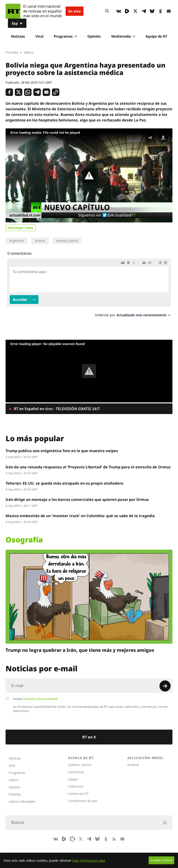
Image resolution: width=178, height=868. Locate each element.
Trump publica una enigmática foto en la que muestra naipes (62, 446)
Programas (65, 36)
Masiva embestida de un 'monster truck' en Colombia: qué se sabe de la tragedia (80, 511)
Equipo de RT (156, 36)
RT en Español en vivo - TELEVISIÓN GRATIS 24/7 (56, 404)
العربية (68, 850)
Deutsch (86, 850)
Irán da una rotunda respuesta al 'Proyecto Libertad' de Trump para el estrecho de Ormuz (88, 463)
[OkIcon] (160, 11)
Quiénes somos (80, 760)
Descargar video (21, 228)
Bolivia (40, 241)
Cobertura (76, 782)
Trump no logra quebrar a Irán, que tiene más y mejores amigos (80, 646)
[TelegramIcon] (144, 11)
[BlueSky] (152, 11)
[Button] (107, 11)
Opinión (94, 36)
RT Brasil (51, 850)
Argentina (17, 241)
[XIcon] (135, 11)
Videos (14, 775)
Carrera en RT (78, 789)
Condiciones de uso (83, 796)
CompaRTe (29, 850)
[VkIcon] (119, 11)
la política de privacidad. (41, 694)
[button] (89, 176)
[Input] (89, 681)
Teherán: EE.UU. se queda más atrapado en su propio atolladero (64, 479)
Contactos (76, 768)
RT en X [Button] (89, 733)
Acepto (36, 694)
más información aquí (89, 860)
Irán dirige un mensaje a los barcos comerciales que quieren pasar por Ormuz (77, 495)
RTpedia (15, 790)
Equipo (73, 775)
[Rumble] (127, 11)
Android (133, 760)
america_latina (67, 241)
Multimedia (123, 36)
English (104, 850)
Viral (39, 36)
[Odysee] (72, 835)
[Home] (13, 11)
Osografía (24, 535)
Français (122, 850)
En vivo (75, 11)
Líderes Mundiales (22, 797)
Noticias (18, 36)
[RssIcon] (114, 835)
